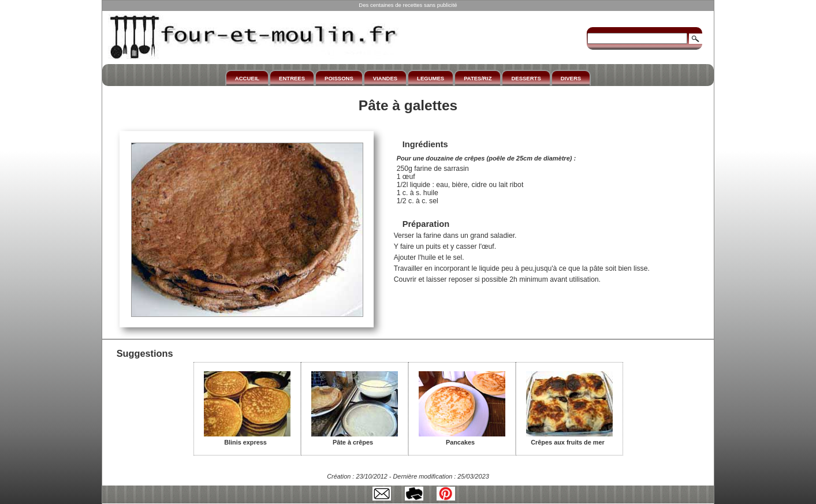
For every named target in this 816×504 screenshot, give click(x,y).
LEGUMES (431, 78)
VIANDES (385, 78)
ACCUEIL (247, 78)
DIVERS (571, 78)
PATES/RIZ (478, 78)
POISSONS (339, 78)
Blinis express (247, 438)
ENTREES (292, 78)
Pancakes (462, 438)
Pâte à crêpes (355, 438)
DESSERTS (526, 78)
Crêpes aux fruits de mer (569, 438)
